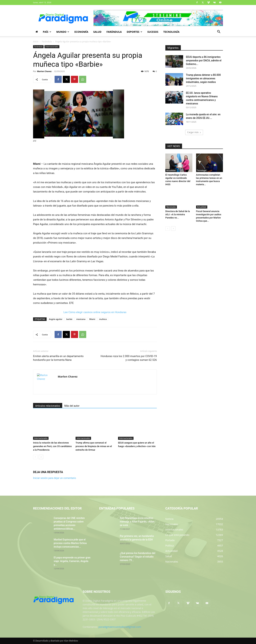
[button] (219, 32)
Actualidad (171, 170)
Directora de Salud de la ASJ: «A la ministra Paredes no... (178, 214)
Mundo (63, 32)
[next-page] (41, 457)
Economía (81, 32)
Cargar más (194, 132)
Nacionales (171, 207)
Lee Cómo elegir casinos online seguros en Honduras (95, 312)
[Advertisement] (95, 152)
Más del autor (72, 406)
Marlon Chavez (44, 71)
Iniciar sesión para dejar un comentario (55, 478)
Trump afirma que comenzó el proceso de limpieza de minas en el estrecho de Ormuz (94, 446)
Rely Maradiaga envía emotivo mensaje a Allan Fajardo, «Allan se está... (137, 522)
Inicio (36, 42)
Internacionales (52, 47)
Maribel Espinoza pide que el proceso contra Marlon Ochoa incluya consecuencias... (70, 543)
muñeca (103, 319)
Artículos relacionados (48, 406)
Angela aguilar (56, 319)
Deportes (134, 32)
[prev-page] (35, 457)
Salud (97, 32)
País (47, 32)
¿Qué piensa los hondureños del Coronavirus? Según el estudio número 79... (138, 557)
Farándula (114, 32)
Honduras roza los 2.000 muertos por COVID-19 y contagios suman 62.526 (129, 358)
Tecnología (171, 32)
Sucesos (153, 32)
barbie (69, 319)
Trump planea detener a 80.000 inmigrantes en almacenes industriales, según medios (203, 78)
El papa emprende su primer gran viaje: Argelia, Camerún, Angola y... (72, 561)
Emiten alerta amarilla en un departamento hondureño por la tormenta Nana (58, 358)
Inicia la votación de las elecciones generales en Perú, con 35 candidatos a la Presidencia (52, 446)
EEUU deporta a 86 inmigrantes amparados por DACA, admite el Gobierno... (204, 60)
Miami (92, 319)
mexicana (81, 319)
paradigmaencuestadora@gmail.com (120, 627)
